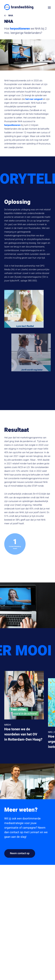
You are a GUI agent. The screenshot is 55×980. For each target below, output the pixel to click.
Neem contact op (20, 853)
